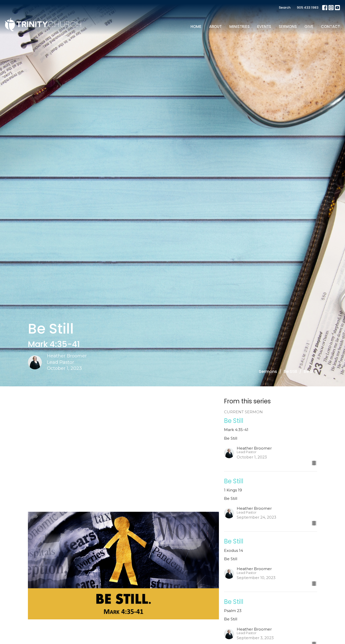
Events (264, 27)
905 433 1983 (308, 7)
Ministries (239, 27)
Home (196, 27)
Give (309, 27)
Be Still (290, 371)
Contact (330, 27)
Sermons (288, 27)
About (215, 27)
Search (285, 7)
